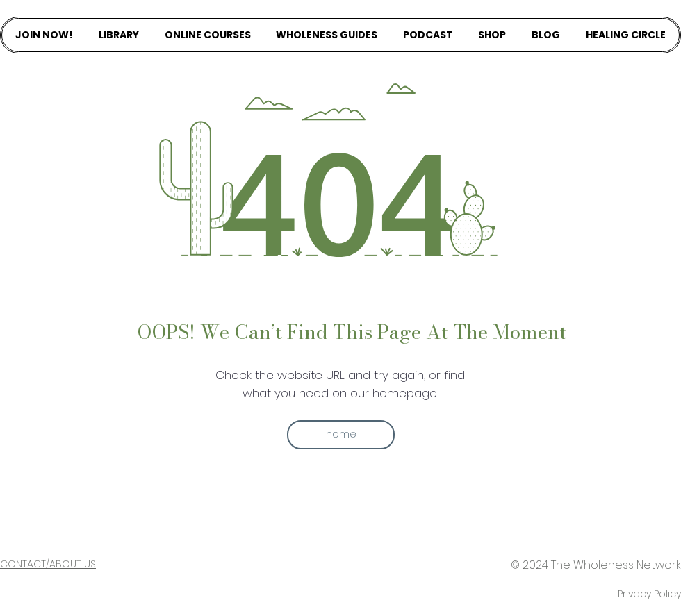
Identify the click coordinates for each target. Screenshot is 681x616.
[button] (341, 435)
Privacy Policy (649, 594)
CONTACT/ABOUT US (48, 564)
